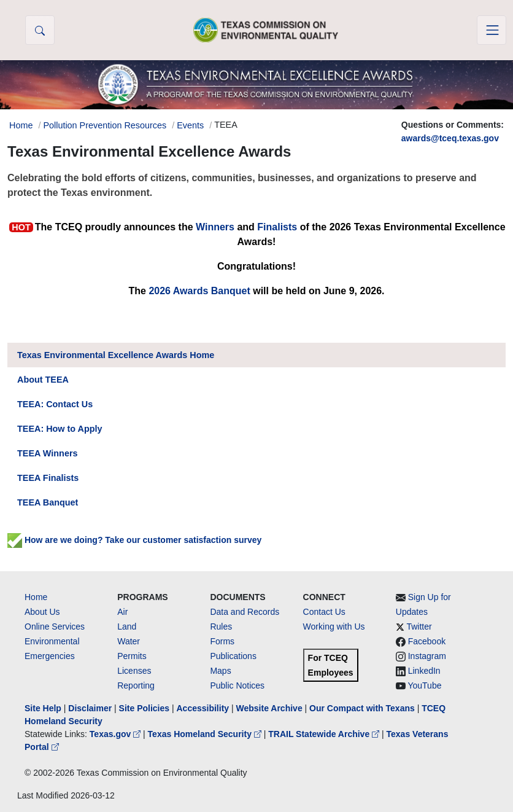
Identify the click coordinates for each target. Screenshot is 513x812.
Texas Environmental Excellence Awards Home (116, 355)
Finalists (277, 227)
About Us (42, 612)
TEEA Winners (48, 453)
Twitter (419, 627)
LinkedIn (424, 671)
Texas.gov (116, 734)
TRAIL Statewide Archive (325, 734)
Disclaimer (90, 708)
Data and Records (245, 612)
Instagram (427, 656)
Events (190, 125)
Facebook (427, 641)
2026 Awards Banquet (199, 291)
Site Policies (144, 708)
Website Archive (269, 708)
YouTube (424, 685)
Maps (220, 671)
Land (127, 627)
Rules (221, 627)
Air (122, 612)
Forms (222, 641)
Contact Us (324, 612)
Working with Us (334, 627)
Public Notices (237, 685)
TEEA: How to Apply (60, 429)
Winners (215, 227)
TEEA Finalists (48, 478)
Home (36, 597)
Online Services (55, 627)
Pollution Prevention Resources (105, 125)
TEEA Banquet (48, 502)
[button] (40, 30)
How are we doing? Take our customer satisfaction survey (134, 540)
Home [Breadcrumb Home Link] (21, 125)
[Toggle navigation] (492, 30)
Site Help (43, 708)
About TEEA (43, 380)
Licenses (134, 671)
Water (129, 641)
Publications (233, 656)
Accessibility (204, 708)
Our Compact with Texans (362, 708)
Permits (132, 656)
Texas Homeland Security (206, 734)
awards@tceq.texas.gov (450, 138)
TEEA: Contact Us (55, 404)
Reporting (136, 685)
